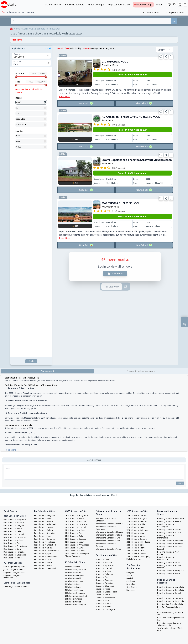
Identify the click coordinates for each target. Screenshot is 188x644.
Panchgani (131, 467)
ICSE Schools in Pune (136, 413)
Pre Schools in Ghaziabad (46, 431)
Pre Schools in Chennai (45, 413)
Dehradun (131, 470)
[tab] (141, 257)
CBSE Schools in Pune (75, 419)
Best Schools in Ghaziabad (16, 441)
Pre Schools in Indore (44, 448)
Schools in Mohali (104, 506)
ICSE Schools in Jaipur (136, 419)
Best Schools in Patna (14, 444)
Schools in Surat (103, 501)
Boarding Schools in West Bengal (169, 446)
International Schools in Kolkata (107, 427)
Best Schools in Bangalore (16, 406)
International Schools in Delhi (107, 437)
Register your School (119, 5)
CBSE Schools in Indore (76, 437)
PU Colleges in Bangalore (15, 452)
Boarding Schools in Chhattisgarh (166, 414)
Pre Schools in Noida (44, 434)
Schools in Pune (103, 477)
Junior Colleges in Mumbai (16, 455)
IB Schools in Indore (74, 485)
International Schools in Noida (107, 448)
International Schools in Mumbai (107, 411)
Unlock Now (73, 232)
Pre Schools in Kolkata (45, 416)
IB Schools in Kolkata (75, 458)
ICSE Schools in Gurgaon (138, 404)
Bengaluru (131, 458)
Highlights (94, 40)
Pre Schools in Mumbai (45, 407)
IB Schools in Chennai (75, 476)
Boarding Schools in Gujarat (170, 421)
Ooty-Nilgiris (133, 473)
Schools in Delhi (103, 460)
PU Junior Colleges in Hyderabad (13, 462)
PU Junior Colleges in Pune (16, 458)
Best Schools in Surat (13, 435)
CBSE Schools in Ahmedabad (78, 431)
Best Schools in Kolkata (14, 426)
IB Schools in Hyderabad (76, 455)
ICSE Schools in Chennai (137, 440)
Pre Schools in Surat (44, 445)
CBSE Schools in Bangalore (77, 401)
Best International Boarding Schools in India (171, 531)
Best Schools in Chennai (15, 420)
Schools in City (53, 5)
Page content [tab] (47, 257)
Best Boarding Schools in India (169, 510)
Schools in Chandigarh (106, 509)
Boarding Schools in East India (169, 499)
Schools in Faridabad (105, 483)
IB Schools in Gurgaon (75, 461)
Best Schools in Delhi (13, 417)
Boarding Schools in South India (169, 489)
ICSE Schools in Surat (136, 437)
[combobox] (91, 21)
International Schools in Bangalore (107, 406)
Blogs (159, 5)
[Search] (174, 21)
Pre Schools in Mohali (44, 451)
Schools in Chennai (105, 468)
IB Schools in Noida (74, 452)
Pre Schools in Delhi (43, 404)
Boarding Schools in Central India (170, 494)
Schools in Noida (103, 489)
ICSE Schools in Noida (136, 410)
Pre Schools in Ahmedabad (47, 442)
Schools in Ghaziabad (106, 486)
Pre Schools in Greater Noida (48, 437)
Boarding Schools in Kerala (170, 455)
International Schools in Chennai (107, 421)
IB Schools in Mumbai (75, 467)
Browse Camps (143, 5)
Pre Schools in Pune (43, 422)
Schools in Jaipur (103, 495)
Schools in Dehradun (105, 474)
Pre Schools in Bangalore (46, 401)
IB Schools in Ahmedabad (77, 482)
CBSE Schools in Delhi (75, 422)
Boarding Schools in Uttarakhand (166, 451)
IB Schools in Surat (74, 488)
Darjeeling (131, 476)
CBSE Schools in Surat (75, 434)
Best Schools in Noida (14, 414)
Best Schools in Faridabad (16, 438)
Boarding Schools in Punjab (170, 469)
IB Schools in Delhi (74, 464)
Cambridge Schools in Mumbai (14, 477)
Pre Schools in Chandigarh (46, 454)
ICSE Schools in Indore (137, 422)
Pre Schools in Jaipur (44, 440)
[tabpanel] (94, 300)
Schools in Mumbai (104, 462)
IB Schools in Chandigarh (77, 491)
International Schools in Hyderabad (107, 416)
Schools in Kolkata (104, 471)
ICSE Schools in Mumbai (137, 407)
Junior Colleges (96, 5)
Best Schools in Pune (13, 429)
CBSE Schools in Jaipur (75, 428)
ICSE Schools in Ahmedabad (139, 428)
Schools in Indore (104, 504)
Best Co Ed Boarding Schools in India (170, 526)
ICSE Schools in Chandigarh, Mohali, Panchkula (139, 444)
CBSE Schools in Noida (75, 404)
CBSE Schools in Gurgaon (76, 425)
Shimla (130, 461)
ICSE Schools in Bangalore (139, 425)
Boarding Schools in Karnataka (166, 430)
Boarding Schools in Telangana (166, 465)
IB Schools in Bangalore (76, 479)
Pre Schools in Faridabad (46, 428)
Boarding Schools (74, 5)
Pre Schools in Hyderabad (46, 410)
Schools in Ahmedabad (106, 498)
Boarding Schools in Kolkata (170, 418)
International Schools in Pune (107, 432)
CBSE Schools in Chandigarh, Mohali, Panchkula (78, 441)
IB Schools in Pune (74, 470)
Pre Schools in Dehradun (46, 419)
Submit (180, 369)
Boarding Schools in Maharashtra (166, 425)
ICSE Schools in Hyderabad (139, 416)
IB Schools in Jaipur (74, 473)
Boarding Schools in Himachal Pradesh (166, 441)
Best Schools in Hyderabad (16, 423)
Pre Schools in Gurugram (46, 425)
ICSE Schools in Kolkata (137, 401)
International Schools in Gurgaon (107, 442)
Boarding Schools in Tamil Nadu (169, 406)
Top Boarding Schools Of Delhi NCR (169, 536)
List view (70, 246)
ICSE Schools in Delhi (136, 431)
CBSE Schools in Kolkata (76, 416)
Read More (11, 335)
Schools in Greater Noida (107, 492)
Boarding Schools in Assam (170, 410)
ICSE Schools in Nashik (137, 434)
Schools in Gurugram (105, 480)
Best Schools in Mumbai (15, 408)
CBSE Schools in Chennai (76, 413)
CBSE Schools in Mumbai (76, 407)
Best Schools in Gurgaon (15, 411)
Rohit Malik (44, 48)
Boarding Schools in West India (169, 505)
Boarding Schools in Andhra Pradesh (170, 460)
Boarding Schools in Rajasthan (166, 435)
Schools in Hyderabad (106, 465)
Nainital (130, 464)
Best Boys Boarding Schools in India (170, 521)
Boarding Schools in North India (169, 484)
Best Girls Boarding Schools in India (170, 515)
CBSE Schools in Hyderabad (78, 410)
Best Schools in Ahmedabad (16, 432)
